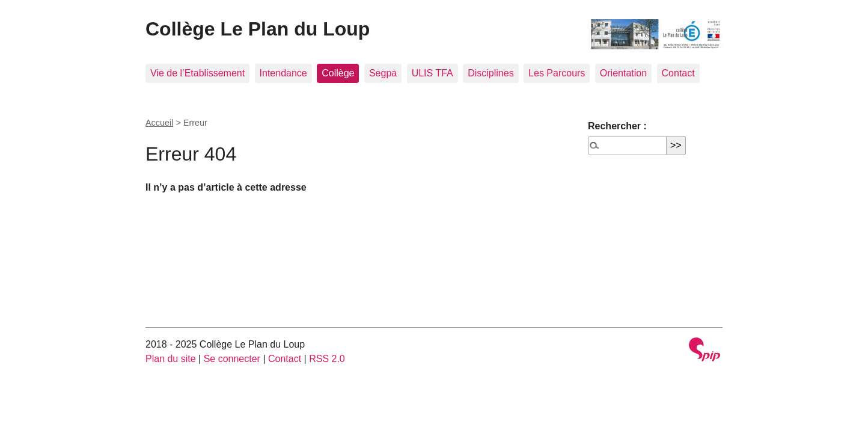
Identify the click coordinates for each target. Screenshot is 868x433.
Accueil (159, 123)
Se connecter (232, 359)
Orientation (623, 73)
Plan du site (171, 359)
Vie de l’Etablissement (197, 73)
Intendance (283, 73)
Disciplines (491, 73)
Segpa (383, 73)
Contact (678, 73)
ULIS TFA (432, 73)
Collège (338, 73)
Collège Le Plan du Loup (258, 29)
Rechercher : (617, 126)
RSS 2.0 (327, 359)
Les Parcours (557, 73)
